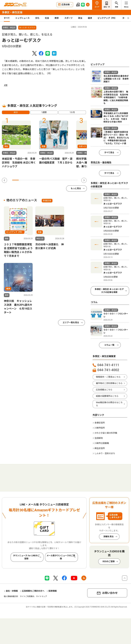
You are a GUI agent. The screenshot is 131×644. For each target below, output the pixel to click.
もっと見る (76, 188)
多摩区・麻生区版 (12, 12)
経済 (90, 18)
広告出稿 (65, 5)
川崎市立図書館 (102, 443)
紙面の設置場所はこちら (107, 396)
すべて (7, 18)
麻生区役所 (100, 448)
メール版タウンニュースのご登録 (61, 557)
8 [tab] (61, 180)
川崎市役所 (100, 428)
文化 (37, 18)
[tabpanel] (19, 144)
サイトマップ (41, 596)
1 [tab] (15, 180)
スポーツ (68, 18)
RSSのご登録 (109, 561)
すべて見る (109, 153)
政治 (80, 18)
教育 (57, 18)
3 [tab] (29, 180)
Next (84, 180)
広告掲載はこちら (104, 390)
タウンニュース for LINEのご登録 (26, 557)
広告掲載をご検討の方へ (33, 591)
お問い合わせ (110, 593)
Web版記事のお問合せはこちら (109, 404)
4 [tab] (35, 180)
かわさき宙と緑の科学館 (106, 433)
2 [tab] (22, 180)
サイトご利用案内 (27, 596)
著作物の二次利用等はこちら (109, 383)
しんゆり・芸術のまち (105, 453)
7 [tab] (55, 180)
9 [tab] (68, 180)
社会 (47, 18)
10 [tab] (75, 180)
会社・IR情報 (12, 591)
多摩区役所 (100, 423)
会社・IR (107, 7)
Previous (4, 180)
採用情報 (53, 591)
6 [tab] (48, 180)
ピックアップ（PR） (107, 18)
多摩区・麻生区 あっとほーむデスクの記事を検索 (109, 291)
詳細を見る (109, 537)
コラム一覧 (109, 345)
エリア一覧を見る (71, 323)
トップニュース (22, 18)
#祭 (6, 85)
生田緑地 (99, 438)
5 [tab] (42, 180)
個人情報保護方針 (11, 596)
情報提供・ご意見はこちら (108, 377)
